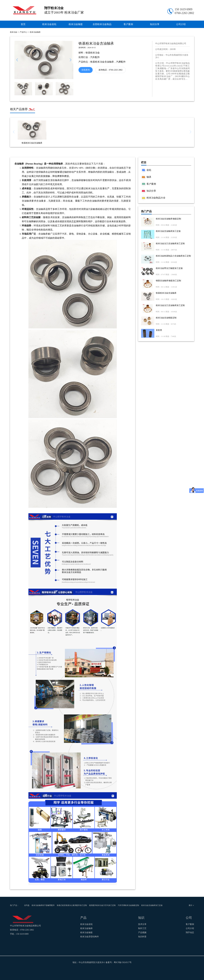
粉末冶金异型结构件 (90, 937)
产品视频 (142, 933)
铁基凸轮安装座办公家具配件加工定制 (72, 905)
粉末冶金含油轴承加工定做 (168, 231)
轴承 (146, 177)
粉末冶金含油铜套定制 (166, 318)
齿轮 (146, 170)
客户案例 (128, 24)
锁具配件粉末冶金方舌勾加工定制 (102, 905)
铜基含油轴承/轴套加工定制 (169, 281)
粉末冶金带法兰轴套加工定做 (169, 268)
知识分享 (155, 24)
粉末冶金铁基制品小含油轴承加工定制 (173, 256)
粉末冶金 (14, 32)
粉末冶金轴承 (35, 32)
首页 (23, 24)
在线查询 (86, 70)
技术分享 (142, 924)
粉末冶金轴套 (76, 24)
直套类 (159, 330)
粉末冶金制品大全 (153, 198)
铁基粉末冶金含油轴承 (166, 293)
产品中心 (23, 32)
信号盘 (27, 905)
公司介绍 (181, 24)
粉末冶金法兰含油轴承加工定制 (170, 244)
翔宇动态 (190, 933)
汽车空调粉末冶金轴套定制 (128, 905)
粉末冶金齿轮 (49, 24)
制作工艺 (142, 928)
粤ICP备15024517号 (123, 962)
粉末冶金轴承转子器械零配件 (43, 905)
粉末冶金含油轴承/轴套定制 (169, 219)
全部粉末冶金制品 (102, 24)
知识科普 (142, 937)
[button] (71, 60)
